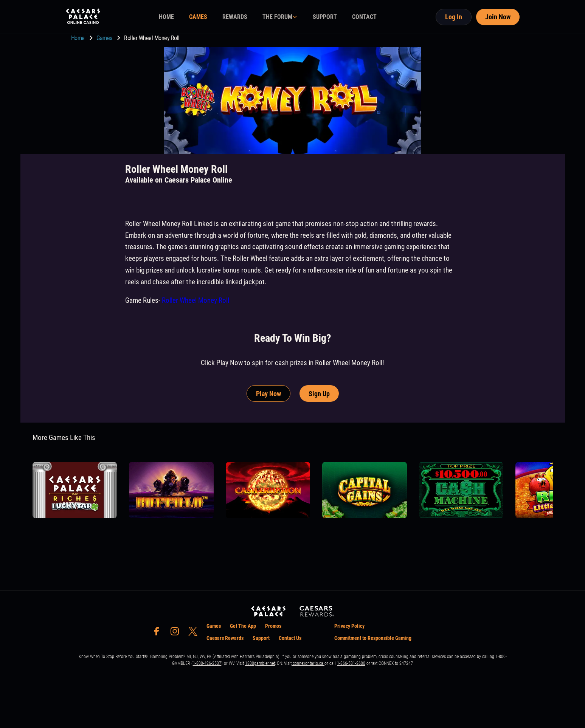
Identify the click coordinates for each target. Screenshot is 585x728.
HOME (166, 17)
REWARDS (235, 17)
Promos (273, 626)
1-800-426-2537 (207, 663)
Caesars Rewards (225, 638)
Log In (454, 17)
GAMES (198, 17)
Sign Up (319, 394)
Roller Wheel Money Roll (196, 300)
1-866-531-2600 (351, 663)
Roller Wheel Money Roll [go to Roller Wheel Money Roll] (152, 38)
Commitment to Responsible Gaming (373, 638)
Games (105, 38)
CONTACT (364, 17)
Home (79, 38)
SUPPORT (325, 17)
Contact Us (290, 638)
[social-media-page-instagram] (177, 633)
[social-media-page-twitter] (195, 633)
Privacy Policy (349, 626)
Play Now (268, 394)
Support (261, 638)
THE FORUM (277, 17)
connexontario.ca (308, 663)
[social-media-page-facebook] (159, 633)
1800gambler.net (260, 663)
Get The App (243, 626)
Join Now (498, 17)
